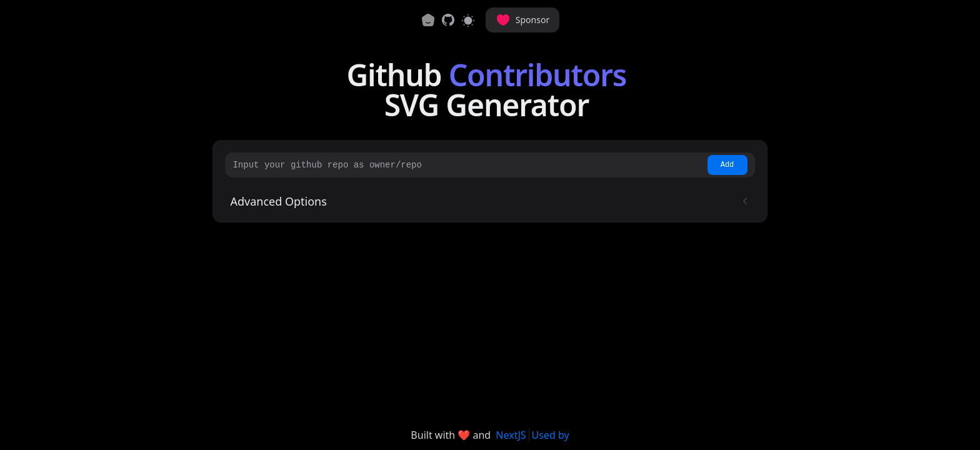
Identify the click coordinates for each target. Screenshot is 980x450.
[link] (448, 20)
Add (727, 165)
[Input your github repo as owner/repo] (468, 165)
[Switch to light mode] (468, 20)
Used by (551, 435)
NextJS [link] (511, 435)
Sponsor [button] (522, 20)
